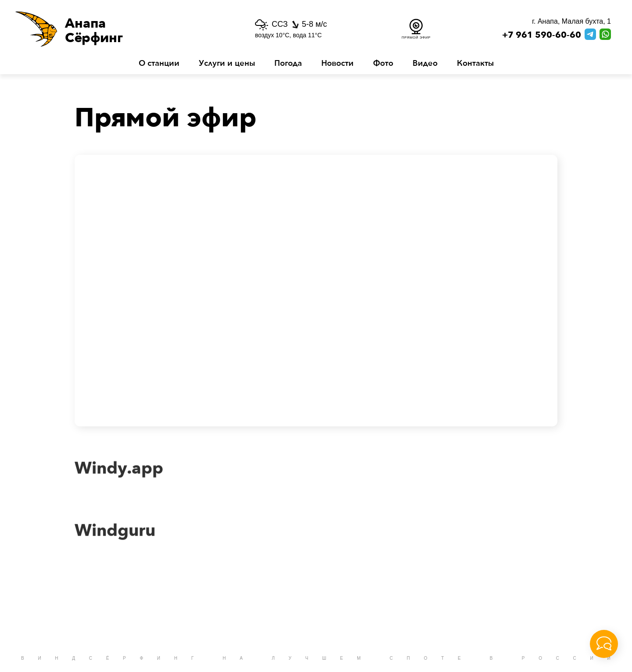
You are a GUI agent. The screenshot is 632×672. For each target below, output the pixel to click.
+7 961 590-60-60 (542, 35)
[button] (116, 29)
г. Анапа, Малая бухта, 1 (571, 21)
